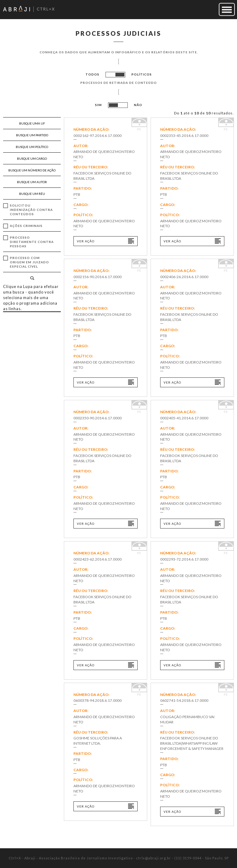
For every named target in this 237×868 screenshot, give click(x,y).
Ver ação (86, 241)
